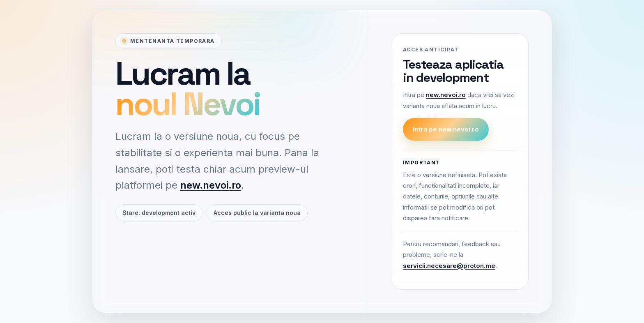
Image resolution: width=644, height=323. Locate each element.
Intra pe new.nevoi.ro (446, 129)
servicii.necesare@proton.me (449, 266)
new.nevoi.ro (211, 185)
